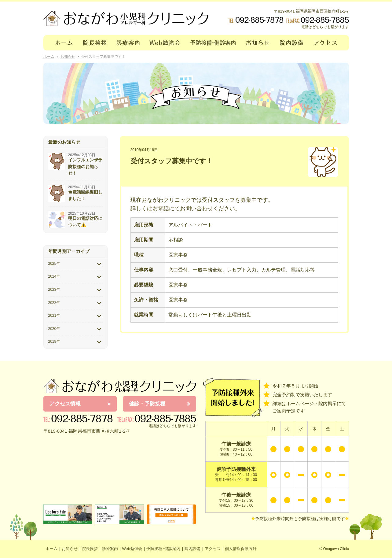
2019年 (54, 342)
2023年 (54, 290)
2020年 (54, 329)
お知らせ (258, 43)
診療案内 (128, 43)
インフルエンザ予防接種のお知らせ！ (85, 166)
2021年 (54, 316)
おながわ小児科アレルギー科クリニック (120, 386)
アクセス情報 (65, 404)
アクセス (329, 43)
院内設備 (292, 43)
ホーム (61, 43)
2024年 (54, 276)
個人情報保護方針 (241, 549)
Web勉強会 (165, 43)
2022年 (54, 303)
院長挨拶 (95, 43)
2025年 (54, 264)
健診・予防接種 (147, 404)
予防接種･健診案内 (213, 43)
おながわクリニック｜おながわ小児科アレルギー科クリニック (126, 18)
